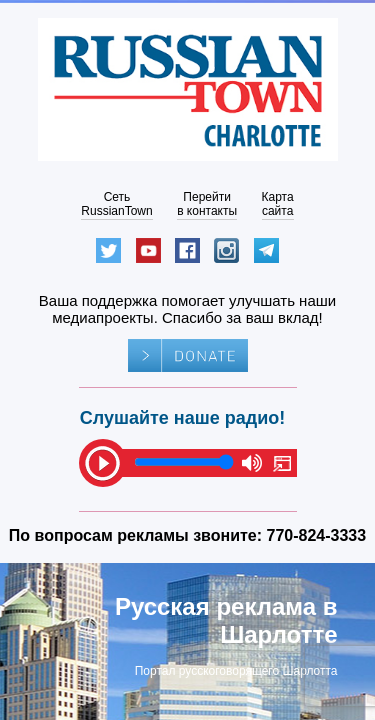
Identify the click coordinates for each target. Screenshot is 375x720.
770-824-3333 (317, 535)
